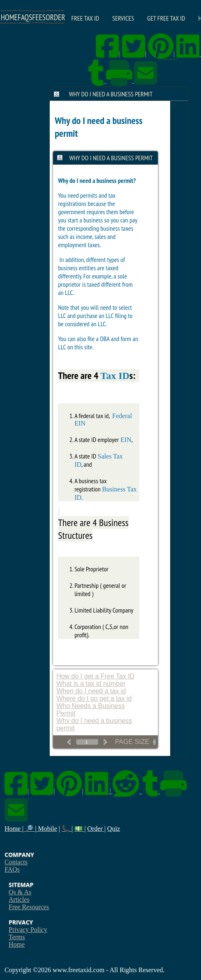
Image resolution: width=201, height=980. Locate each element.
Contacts (16, 862)
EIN (125, 440)
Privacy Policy (28, 930)
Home (17, 944)
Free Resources (29, 907)
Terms (17, 937)
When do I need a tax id (91, 691)
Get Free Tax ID (166, 18)
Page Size (132, 742)
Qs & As (20, 892)
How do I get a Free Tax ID (95, 676)
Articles (19, 899)
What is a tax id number (91, 684)
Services (123, 18)
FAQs (12, 869)
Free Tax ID (85, 18)
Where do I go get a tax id (94, 698)
